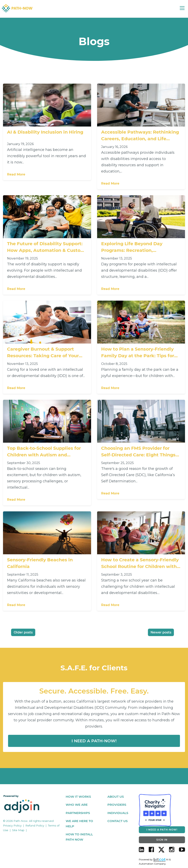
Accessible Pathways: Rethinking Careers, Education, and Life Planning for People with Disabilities (140, 137)
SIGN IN (162, 840)
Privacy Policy (12, 826)
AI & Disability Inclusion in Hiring (45, 133)
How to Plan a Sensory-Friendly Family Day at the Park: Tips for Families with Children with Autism (138, 353)
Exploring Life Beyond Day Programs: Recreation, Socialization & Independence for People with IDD (139, 248)
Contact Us (117, 821)
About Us (116, 797)
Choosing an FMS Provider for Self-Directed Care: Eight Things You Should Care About (138, 452)
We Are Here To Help (79, 824)
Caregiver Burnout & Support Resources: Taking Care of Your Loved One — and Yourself (43, 353)
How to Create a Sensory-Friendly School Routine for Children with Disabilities (140, 564)
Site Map (18, 830)
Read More (16, 175)
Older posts (23, 633)
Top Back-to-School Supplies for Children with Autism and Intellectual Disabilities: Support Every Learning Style (45, 452)
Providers (117, 805)
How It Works (78, 797)
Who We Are (77, 805)
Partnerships (78, 813)
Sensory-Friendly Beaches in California (40, 564)
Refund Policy (35, 826)
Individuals (118, 813)
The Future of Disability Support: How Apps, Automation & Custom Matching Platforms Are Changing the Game (47, 248)
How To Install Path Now (79, 837)
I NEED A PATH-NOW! (162, 830)
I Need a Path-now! (94, 741)
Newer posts (161, 633)
